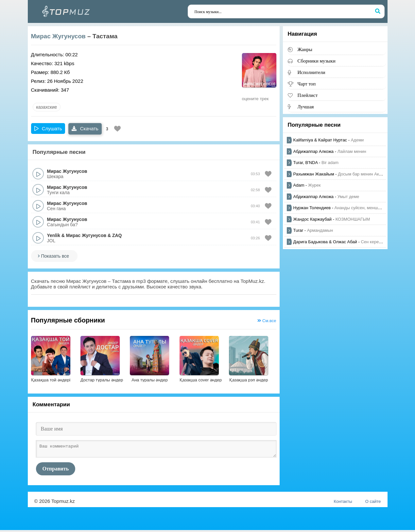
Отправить (56, 471)
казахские (47, 107)
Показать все (55, 256)
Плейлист (308, 95)
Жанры (305, 49)
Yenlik (54, 235)
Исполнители (311, 72)
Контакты (343, 503)
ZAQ (117, 235)
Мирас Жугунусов (58, 36)
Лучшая (306, 107)
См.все (267, 321)
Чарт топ (307, 84)
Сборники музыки (317, 61)
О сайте (373, 503)
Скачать (85, 128)
